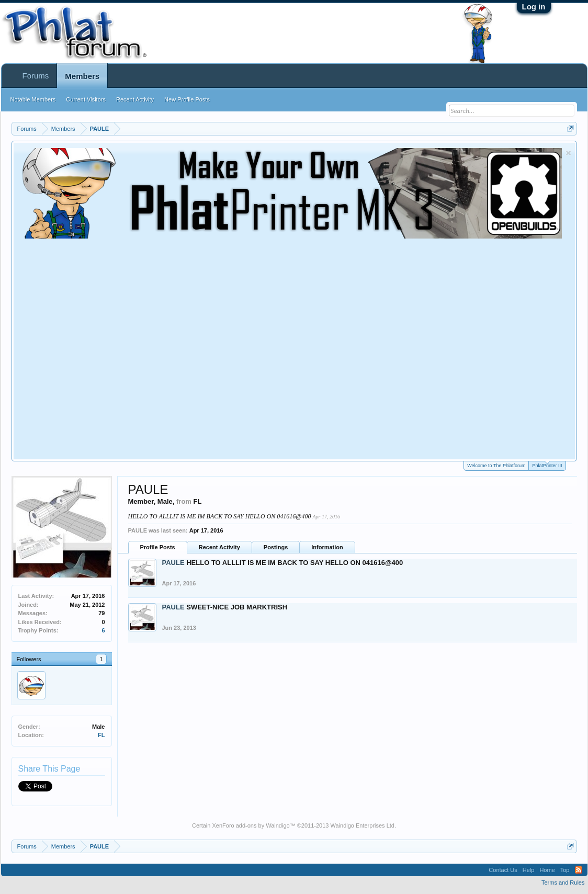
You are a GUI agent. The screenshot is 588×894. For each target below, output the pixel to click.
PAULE (173, 563)
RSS (579, 870)
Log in (534, 7)
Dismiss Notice (568, 153)
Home (547, 870)
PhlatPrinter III (547, 465)
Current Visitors (86, 99)
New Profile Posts (187, 99)
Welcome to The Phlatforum (496, 466)
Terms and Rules (563, 882)
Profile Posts (158, 547)
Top (565, 870)
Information (327, 547)
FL (101, 735)
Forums (36, 76)
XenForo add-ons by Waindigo (251, 825)
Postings (276, 547)
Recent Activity (219, 547)
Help (529, 870)
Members (82, 76)
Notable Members (33, 99)
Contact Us (503, 870)
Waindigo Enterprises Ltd (362, 825)
